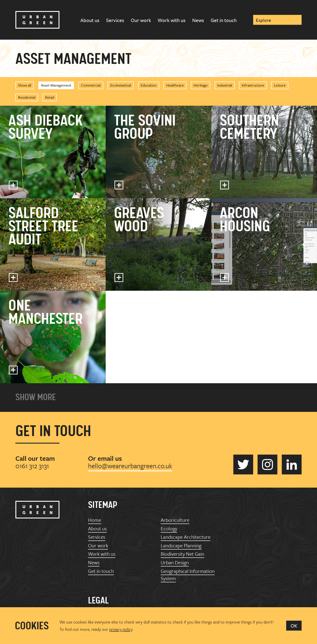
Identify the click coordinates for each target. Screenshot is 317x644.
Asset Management (56, 85)
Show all (25, 85)
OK (294, 626)
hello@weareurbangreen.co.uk (130, 466)
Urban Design (175, 562)
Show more (36, 398)
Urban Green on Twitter (243, 464)
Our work (141, 20)
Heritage (201, 85)
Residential (27, 97)
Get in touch (224, 20)
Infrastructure (253, 85)
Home (95, 520)
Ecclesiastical (121, 85)
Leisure (280, 85)
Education (149, 85)
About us (90, 20)
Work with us (172, 20)
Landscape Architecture (186, 537)
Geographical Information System (188, 575)
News (198, 20)
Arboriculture (175, 520)
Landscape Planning (181, 545)
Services (115, 20)
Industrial (225, 85)
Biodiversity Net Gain (182, 554)
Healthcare (175, 85)
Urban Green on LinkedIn (292, 464)
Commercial (91, 85)
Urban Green (37, 20)
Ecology (169, 528)
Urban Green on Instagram (267, 464)
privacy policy (121, 629)
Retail (50, 97)
